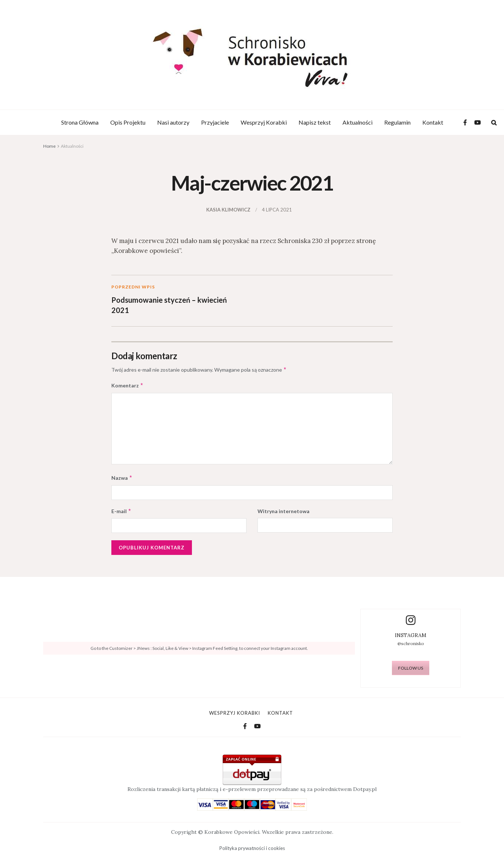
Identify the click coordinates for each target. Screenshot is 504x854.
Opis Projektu (128, 122)
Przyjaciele (215, 122)
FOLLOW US (411, 668)
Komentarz (127, 386)
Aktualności (357, 122)
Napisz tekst (315, 122)
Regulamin (397, 122)
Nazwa (122, 478)
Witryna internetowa (283, 511)
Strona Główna (80, 122)
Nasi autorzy (173, 122)
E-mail (121, 511)
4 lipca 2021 (277, 210)
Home (49, 146)
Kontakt (433, 122)
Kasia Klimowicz (228, 210)
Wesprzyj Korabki (264, 122)
